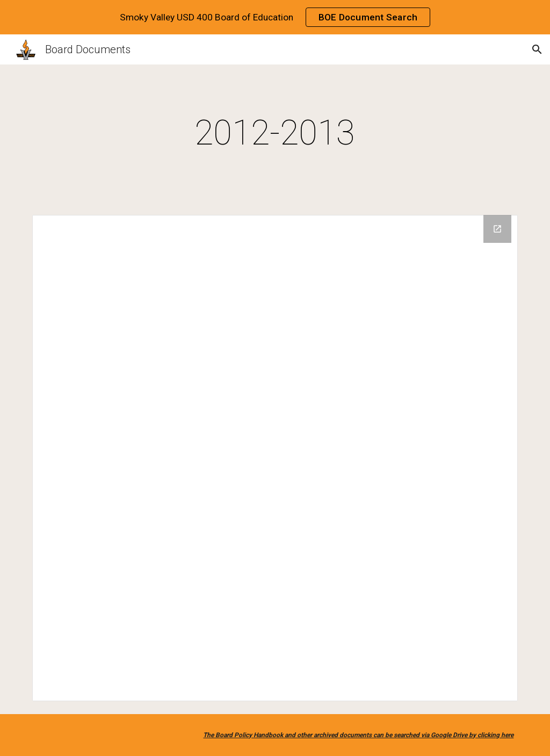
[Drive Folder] (275, 458)
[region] (275, 17)
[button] (537, 49)
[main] (275, 133)
